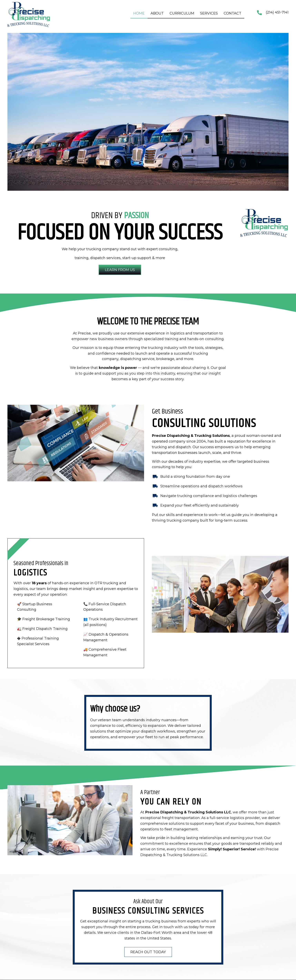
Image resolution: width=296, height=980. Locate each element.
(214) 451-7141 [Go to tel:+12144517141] (277, 12)
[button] (120, 270)
